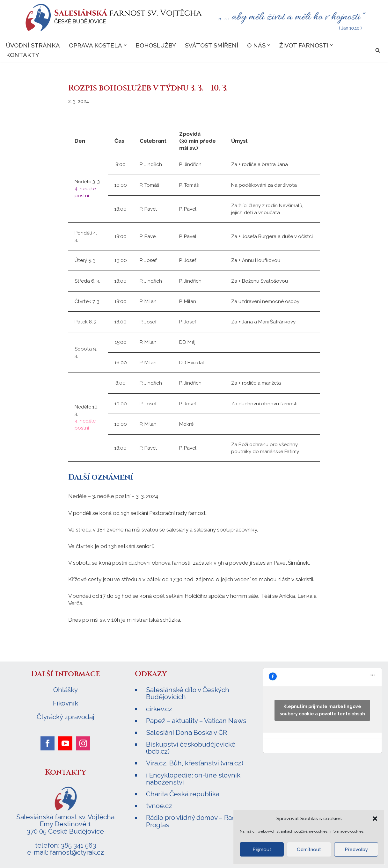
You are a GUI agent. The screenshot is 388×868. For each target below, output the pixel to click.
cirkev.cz (159, 708)
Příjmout (262, 850)
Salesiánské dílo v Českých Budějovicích (188, 693)
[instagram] (83, 743)
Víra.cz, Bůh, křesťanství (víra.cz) (195, 762)
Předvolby (356, 850)
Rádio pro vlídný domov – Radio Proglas (194, 820)
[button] (375, 819)
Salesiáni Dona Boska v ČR (187, 732)
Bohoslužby (156, 45)
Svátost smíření (212, 45)
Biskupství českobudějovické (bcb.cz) (191, 747)
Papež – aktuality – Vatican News (196, 720)
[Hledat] (378, 50)
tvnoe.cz (159, 805)
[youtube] (65, 743)
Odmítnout (309, 850)
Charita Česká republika (183, 793)
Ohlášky (66, 690)
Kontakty (23, 55)
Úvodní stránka (33, 45)
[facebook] (48, 743)
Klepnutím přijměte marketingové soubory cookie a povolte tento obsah (322, 710)
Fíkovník (66, 703)
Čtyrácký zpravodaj (66, 716)
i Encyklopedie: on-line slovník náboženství (193, 778)
